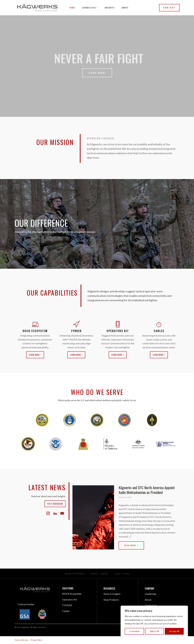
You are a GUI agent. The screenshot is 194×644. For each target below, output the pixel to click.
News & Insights (112, 594)
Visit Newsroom (55, 504)
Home (72, 8)
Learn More (97, 73)
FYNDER (67, 605)
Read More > (131, 545)
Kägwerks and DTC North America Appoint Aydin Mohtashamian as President (147, 490)
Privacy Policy (36, 640)
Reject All (154, 631)
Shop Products (111, 600)
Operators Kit (70, 599)
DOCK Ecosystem (72, 594)
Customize (134, 631)
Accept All (174, 631)
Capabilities (89, 8)
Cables (66, 611)
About (125, 8)
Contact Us (151, 605)
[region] (154, 622)
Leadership (151, 594)
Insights (110, 8)
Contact (169, 8)
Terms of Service (21, 640)
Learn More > (35, 355)
